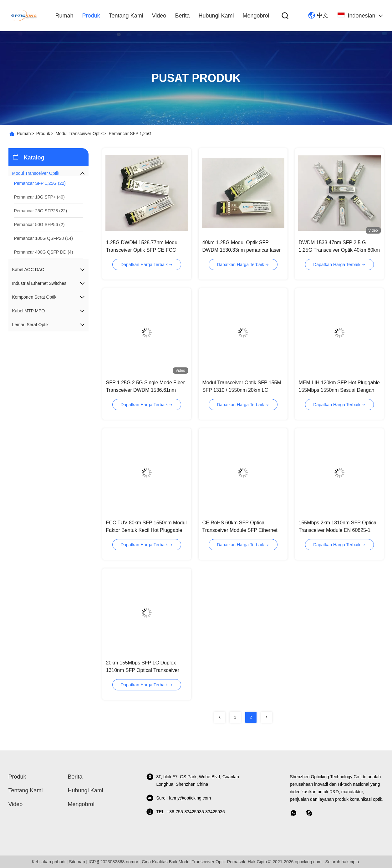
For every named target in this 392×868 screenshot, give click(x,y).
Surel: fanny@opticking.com (179, 798)
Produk (91, 16)
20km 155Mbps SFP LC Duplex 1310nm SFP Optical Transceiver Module (143, 670)
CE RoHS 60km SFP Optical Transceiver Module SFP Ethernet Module (240, 530)
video (159, 16)
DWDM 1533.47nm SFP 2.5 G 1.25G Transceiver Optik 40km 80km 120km (339, 250)
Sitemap (77, 862)
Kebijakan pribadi (48, 862)
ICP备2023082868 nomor (113, 862)
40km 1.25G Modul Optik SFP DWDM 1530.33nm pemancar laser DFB (242, 250)
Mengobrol (256, 16)
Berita (182, 16)
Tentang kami (126, 16)
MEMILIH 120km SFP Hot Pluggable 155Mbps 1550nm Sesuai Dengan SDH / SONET (339, 390)
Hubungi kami (216, 16)
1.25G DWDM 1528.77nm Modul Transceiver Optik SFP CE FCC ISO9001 (142, 250)
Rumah (64, 16)
